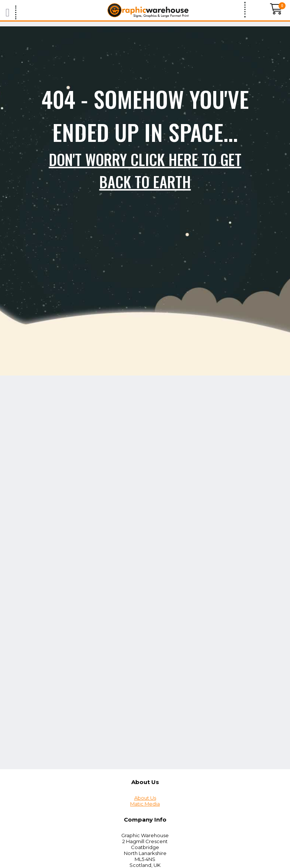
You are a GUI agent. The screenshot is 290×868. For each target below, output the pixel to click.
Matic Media (145, 804)
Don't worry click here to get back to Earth (145, 170)
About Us (145, 798)
